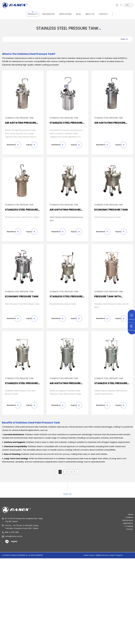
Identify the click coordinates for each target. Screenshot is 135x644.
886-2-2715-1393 (12, 533)
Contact (103, 14)
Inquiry (29, 145)
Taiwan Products (89, 556)
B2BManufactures (102, 556)
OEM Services (48, 14)
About (131, 515)
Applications (65, 14)
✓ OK (75, 642)
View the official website (24, 591)
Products (33, 14)
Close (3, 561)
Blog (78, 14)
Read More (11, 145)
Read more (6, 591)
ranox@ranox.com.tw (14, 537)
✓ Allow (3, 567)
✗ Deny (3, 571)
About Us (90, 14)
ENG (128, 5)
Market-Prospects (116, 556)
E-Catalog (129, 527)
